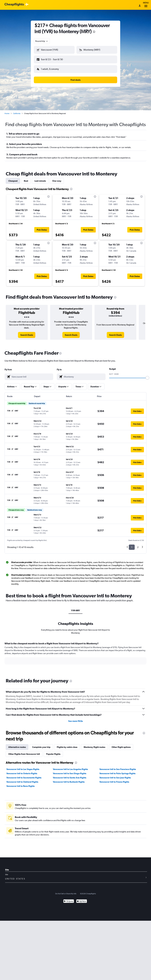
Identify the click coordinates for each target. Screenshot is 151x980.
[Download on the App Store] (82, 899)
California (17, 111)
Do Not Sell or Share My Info (66, 891)
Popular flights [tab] (53, 752)
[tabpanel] (75, 654)
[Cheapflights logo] (14, 5)
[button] (53, 59)
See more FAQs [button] (75, 719)
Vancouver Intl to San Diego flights (70, 771)
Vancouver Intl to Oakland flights (22, 779)
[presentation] (94, 32)
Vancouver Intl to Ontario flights (22, 771)
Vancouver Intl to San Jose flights (115, 775)
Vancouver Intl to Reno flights (20, 784)
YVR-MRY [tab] (75, 608)
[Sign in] (140, 6)
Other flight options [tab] (121, 745)
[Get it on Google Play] (69, 899)
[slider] (147, 375)
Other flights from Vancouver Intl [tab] (24, 752)
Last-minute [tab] (40, 178)
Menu (146, 5)
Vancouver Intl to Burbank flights (69, 779)
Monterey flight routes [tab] (94, 745)
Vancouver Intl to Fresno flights (114, 779)
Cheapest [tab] (13, 178)
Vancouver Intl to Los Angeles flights (70, 767)
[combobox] (42, 41)
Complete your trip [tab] (41, 745)
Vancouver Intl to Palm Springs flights (117, 771)
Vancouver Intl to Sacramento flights (24, 775)
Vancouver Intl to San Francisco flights (118, 767)
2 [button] (138, 545)
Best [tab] (26, 178)
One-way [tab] (57, 178)
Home (7, 111)
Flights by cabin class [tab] (67, 745)
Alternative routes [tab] (17, 745)
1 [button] (132, 545)
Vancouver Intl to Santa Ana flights (70, 775)
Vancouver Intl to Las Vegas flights (23, 767)
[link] (27, 333)
